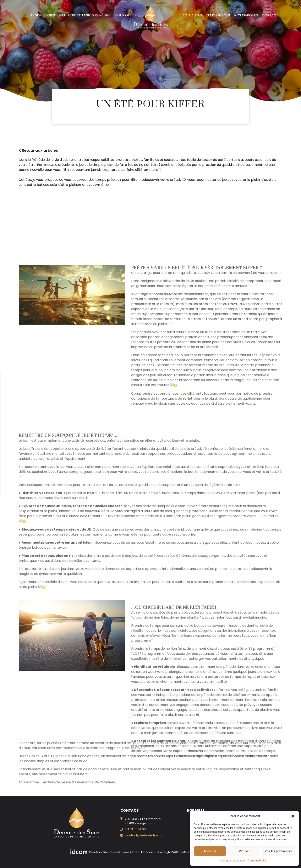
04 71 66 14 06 (136, 829)
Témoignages (218, 15)
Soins (50, 15)
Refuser (244, 851)
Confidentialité (257, 860)
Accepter (210, 851)
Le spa (36, 15)
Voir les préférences (279, 851)
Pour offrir (126, 15)
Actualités (192, 15)
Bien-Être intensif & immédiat (85, 15)
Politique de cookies (233, 860)
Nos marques (246, 15)
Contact (270, 15)
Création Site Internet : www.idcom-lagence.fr (114, 852)
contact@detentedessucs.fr (146, 835)
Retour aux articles (38, 150)
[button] (293, 816)
